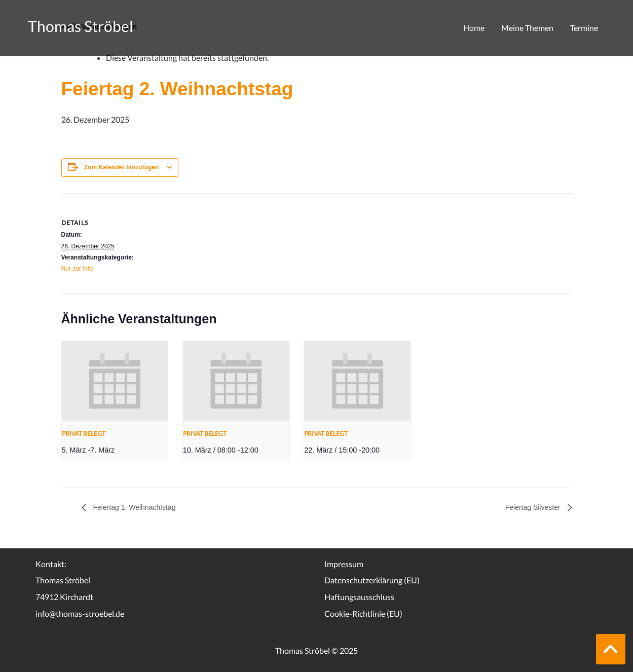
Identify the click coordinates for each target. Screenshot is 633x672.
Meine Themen (527, 28)
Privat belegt (84, 434)
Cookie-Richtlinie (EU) (363, 613)
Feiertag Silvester (534, 507)
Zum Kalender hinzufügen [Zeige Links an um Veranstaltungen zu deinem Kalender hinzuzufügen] (121, 167)
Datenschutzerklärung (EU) (372, 580)
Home (474, 28)
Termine (584, 28)
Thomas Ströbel (81, 26)
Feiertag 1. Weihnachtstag (134, 507)
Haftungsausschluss (359, 597)
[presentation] (115, 381)
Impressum (344, 564)
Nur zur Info (77, 269)
